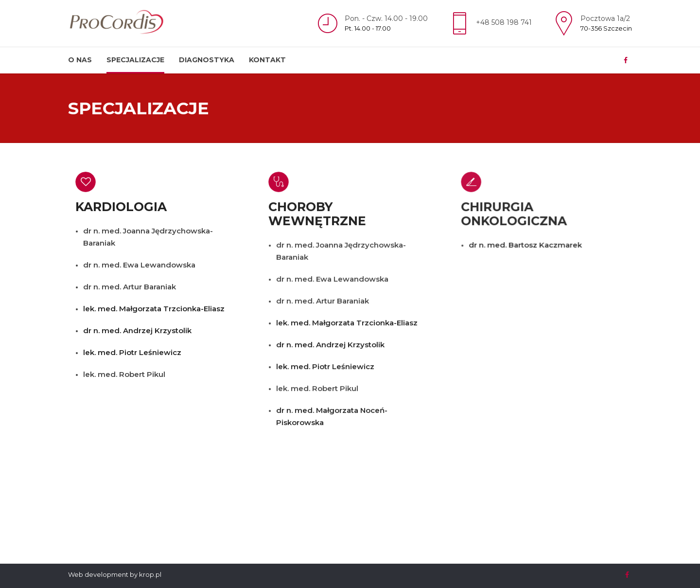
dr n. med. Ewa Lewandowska (139, 265)
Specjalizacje (135, 60)
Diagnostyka (207, 60)
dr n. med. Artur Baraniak (130, 287)
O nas (80, 60)
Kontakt (267, 60)
